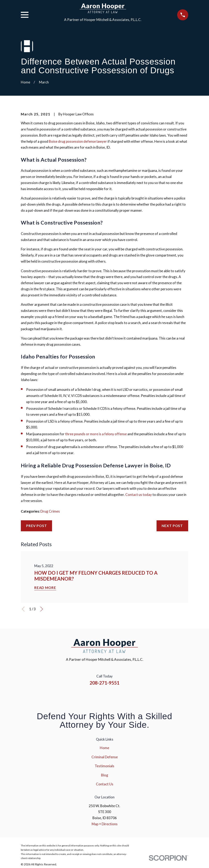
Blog (105, 775)
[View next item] (42, 609)
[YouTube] (110, 696)
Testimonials (104, 766)
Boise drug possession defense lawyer (78, 141)
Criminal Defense (105, 757)
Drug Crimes (50, 511)
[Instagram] (99, 696)
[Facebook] (88, 696)
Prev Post (37, 526)
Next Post (172, 526)
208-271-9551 (104, 683)
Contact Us (105, 784)
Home (104, 748)
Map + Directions (105, 824)
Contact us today (139, 495)
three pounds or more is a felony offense (96, 434)
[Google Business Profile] (121, 696)
